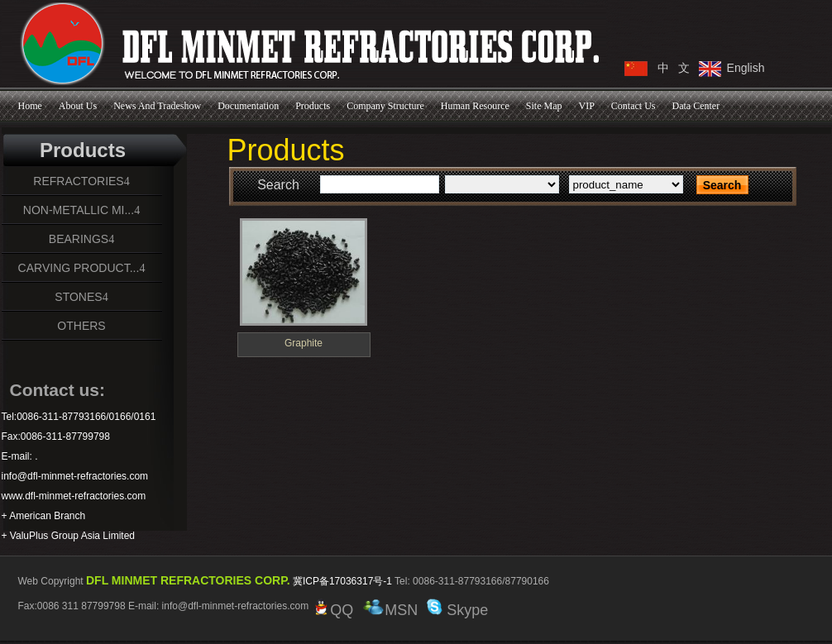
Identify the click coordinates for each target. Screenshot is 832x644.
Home (30, 106)
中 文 (674, 68)
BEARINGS (79, 239)
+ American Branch (44, 516)
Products (313, 106)
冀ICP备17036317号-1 (342, 581)
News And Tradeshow (157, 106)
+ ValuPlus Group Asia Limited (69, 536)
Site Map (544, 106)
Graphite (304, 343)
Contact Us (634, 106)
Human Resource (475, 106)
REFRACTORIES (78, 181)
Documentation (248, 106)
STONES (78, 297)
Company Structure (385, 106)
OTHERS (81, 326)
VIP (586, 106)
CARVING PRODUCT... (79, 268)
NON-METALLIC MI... (79, 210)
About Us (78, 106)
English (746, 68)
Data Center (696, 106)
